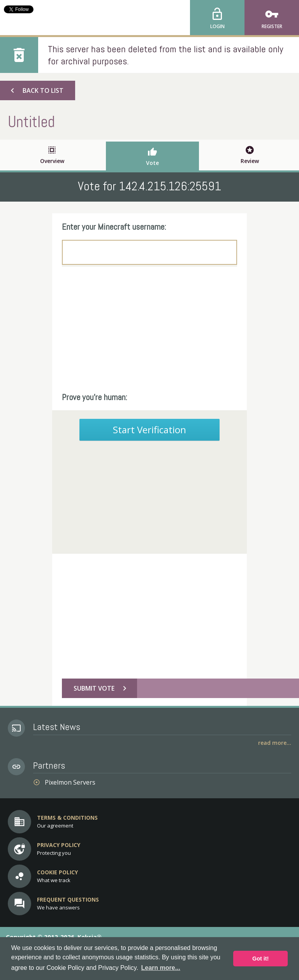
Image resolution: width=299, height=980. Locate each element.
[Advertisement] (149, 329)
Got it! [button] (260, 959)
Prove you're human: (95, 397)
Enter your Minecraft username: (114, 227)
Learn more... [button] (161, 968)
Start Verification (149, 430)
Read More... (275, 743)
